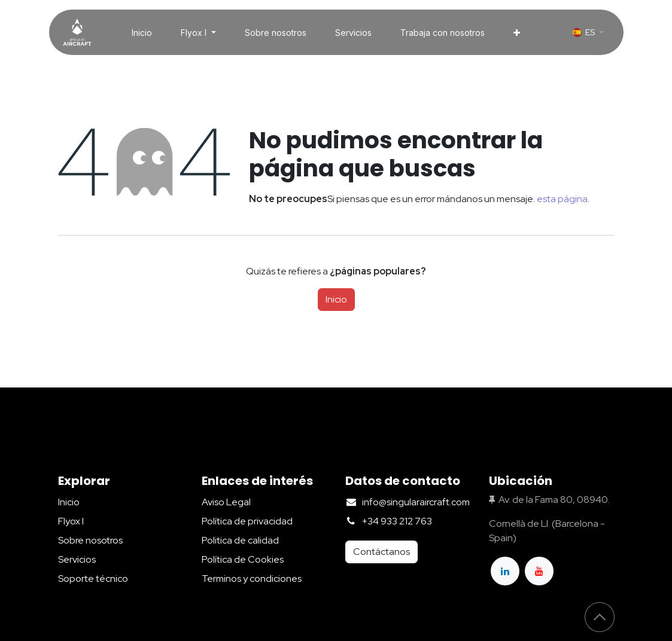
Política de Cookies (243, 559)
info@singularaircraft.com (416, 502)
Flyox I (71, 521)
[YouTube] (539, 571)
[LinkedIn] (505, 571)
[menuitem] (142, 33)
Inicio (336, 299)
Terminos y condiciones (252, 579)
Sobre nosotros (90, 540)
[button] (600, 617)
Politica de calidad (240, 540)
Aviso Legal (226, 502)
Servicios (77, 559)
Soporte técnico (93, 579)
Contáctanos (381, 552)
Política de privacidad (247, 521)
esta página (562, 199)
